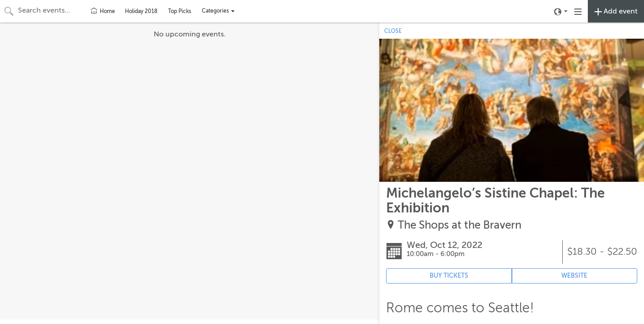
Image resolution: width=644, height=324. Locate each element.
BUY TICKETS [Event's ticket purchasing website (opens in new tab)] (449, 276)
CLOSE (393, 31)
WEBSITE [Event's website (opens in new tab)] (574, 276)
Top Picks (180, 11)
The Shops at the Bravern (460, 225)
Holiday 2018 (141, 11)
